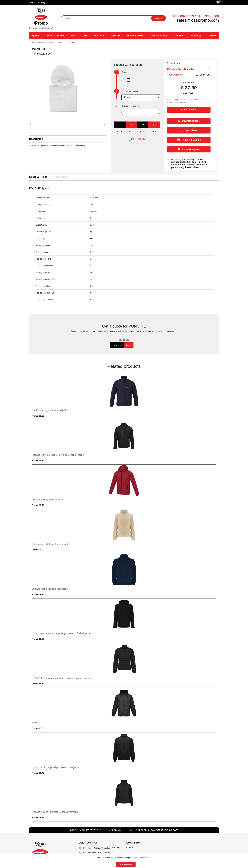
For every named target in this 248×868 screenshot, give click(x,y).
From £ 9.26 (37, 728)
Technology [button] (196, 35)
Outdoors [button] (179, 35)
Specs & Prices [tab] (38, 177)
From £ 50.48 (38, 773)
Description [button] (36, 139)
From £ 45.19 (38, 684)
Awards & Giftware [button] (55, 35)
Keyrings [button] (116, 35)
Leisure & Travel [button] (135, 35)
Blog (43, 3)
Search (158, 18)
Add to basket (189, 110)
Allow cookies (126, 864)
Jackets (60, 42)
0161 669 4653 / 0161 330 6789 (195, 16)
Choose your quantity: (131, 106)
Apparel (42, 42)
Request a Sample (189, 140)
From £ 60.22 (38, 639)
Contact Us (34, 3)
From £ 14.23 (38, 550)
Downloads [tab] (60, 177)
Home (34, 42)
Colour (124, 72)
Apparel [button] (36, 35)
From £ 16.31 (38, 594)
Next (129, 345)
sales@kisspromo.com (198, 20)
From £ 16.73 (38, 818)
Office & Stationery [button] (159, 35)
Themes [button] (212, 35)
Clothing (51, 42)
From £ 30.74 (38, 460)
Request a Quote (189, 149)
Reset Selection (137, 139)
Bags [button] (73, 35)
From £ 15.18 (38, 505)
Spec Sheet (189, 130)
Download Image (189, 121)
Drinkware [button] (99, 35)
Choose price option (130, 91)
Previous (117, 345)
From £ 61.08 (38, 416)
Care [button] (85, 35)
